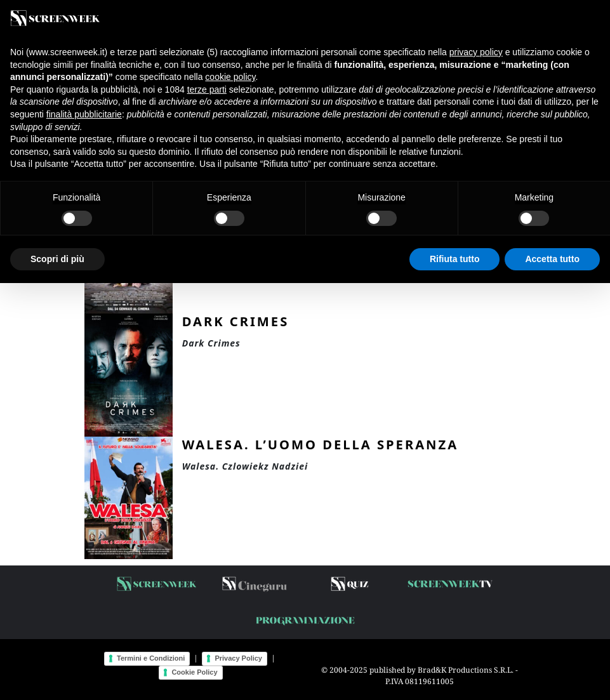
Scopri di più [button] (57, 259)
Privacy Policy (238, 658)
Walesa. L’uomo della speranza (320, 444)
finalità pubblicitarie (84, 114)
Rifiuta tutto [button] (455, 259)
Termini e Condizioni (151, 658)
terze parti (207, 89)
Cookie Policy (194, 672)
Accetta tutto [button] (552, 259)
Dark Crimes (236, 321)
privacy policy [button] (476, 52)
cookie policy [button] (230, 77)
